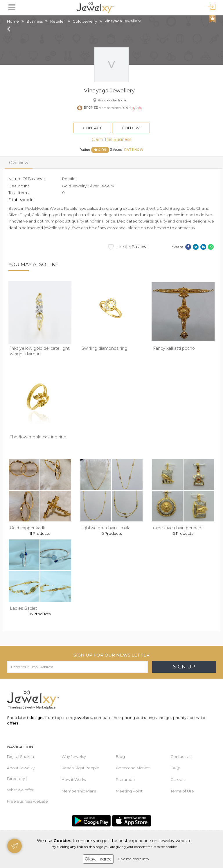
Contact (92, 128)
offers (13, 723)
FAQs (175, 768)
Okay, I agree (98, 859)
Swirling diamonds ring (105, 348)
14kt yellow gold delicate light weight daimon (40, 351)
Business (35, 21)
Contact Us (181, 756)
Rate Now (134, 150)
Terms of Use (182, 791)
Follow (131, 128)
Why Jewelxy (74, 756)
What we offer (20, 790)
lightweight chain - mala (106, 528)
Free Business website (27, 801)
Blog (120, 756)
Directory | (17, 779)
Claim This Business (111, 139)
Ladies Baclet (24, 608)
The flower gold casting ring (38, 437)
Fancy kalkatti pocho (174, 348)
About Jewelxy (21, 768)
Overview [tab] (19, 163)
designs (37, 718)
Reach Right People (80, 768)
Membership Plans (79, 791)
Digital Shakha (20, 756)
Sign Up (184, 667)
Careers (178, 779)
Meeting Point (129, 791)
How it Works (74, 779)
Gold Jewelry (85, 21)
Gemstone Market (133, 768)
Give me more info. (134, 859)
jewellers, (83, 718)
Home (13, 21)
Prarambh (125, 779)
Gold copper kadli (27, 528)
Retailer (58, 21)
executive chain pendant (178, 528)
